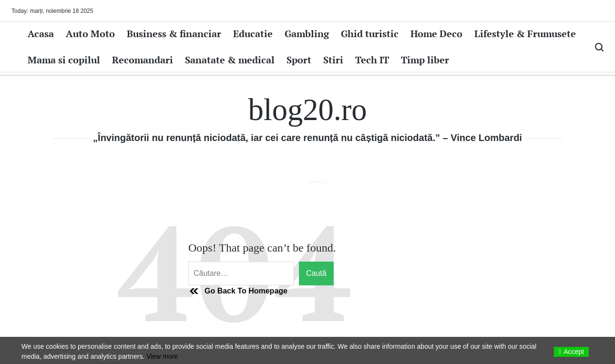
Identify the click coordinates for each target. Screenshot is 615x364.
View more (162, 356)
